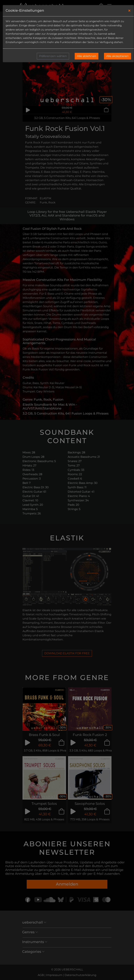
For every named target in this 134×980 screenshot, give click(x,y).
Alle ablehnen (87, 56)
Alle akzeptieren (118, 56)
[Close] (129, 11)
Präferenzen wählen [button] (53, 56)
